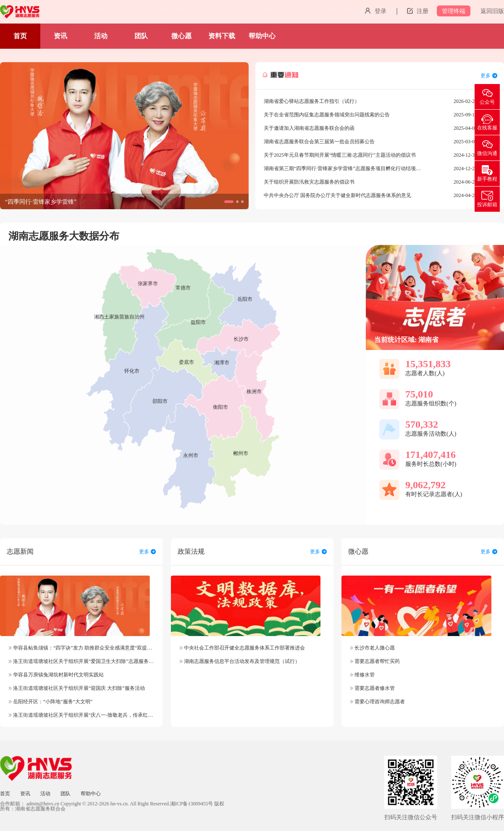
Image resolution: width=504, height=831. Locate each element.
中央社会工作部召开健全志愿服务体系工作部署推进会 (242, 648)
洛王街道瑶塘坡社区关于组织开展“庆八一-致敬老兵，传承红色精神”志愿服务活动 (102, 715)
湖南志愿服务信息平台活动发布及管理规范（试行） (240, 661)
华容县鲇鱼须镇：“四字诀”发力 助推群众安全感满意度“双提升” (81, 648)
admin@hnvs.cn (43, 804)
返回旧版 (492, 11)
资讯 (60, 36)
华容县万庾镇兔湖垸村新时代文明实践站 (56, 675)
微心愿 (181, 36)
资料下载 (222, 36)
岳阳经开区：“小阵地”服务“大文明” (50, 702)
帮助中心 (262, 36)
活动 (101, 36)
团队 (141, 36)
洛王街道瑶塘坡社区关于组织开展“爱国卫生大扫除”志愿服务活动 (84, 661)
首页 (20, 36)
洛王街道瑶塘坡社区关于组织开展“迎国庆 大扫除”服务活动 (77, 688)
